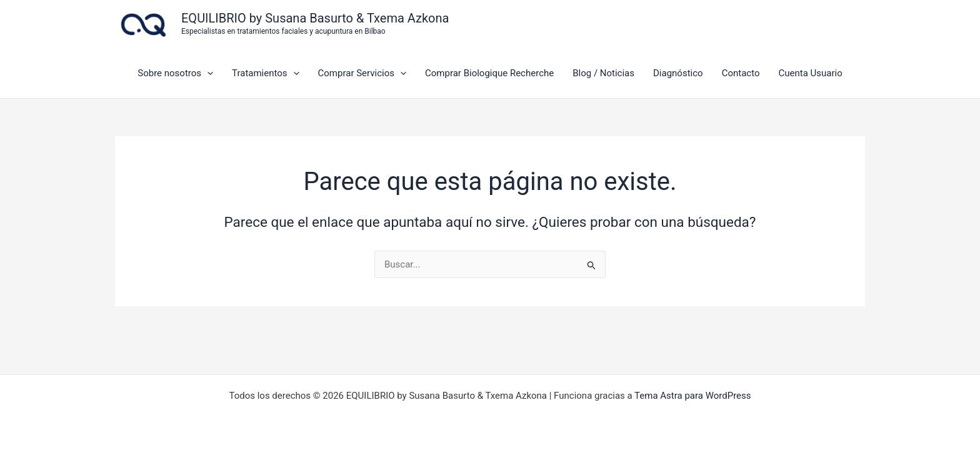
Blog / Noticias (603, 73)
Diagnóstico (678, 73)
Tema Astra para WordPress (692, 396)
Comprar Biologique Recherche (489, 73)
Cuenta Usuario (810, 73)
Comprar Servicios (362, 73)
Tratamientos (266, 73)
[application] (207, 73)
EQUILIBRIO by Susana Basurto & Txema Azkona (315, 18)
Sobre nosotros (175, 73)
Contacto (741, 73)
